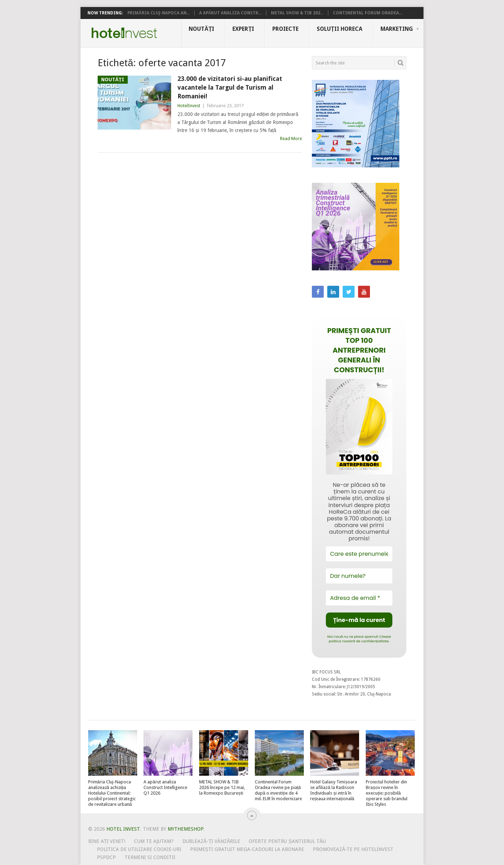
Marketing (397, 29)
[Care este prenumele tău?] (359, 554)
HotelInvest (189, 106)
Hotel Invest (124, 33)
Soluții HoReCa (339, 29)
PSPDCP (106, 857)
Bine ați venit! (107, 841)
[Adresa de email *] (359, 598)
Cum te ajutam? (154, 841)
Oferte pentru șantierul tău (287, 841)
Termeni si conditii (150, 857)
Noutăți (201, 29)
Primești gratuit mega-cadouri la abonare (247, 849)
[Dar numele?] (359, 576)
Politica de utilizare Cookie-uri (139, 849)
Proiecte (285, 29)
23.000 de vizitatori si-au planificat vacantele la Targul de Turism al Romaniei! (230, 87)
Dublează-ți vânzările (211, 841)
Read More (291, 139)
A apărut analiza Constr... (230, 13)
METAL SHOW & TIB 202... (297, 13)
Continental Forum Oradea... (367, 13)
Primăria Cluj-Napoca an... (159, 13)
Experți (243, 29)
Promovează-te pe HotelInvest (353, 849)
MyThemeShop (185, 829)
